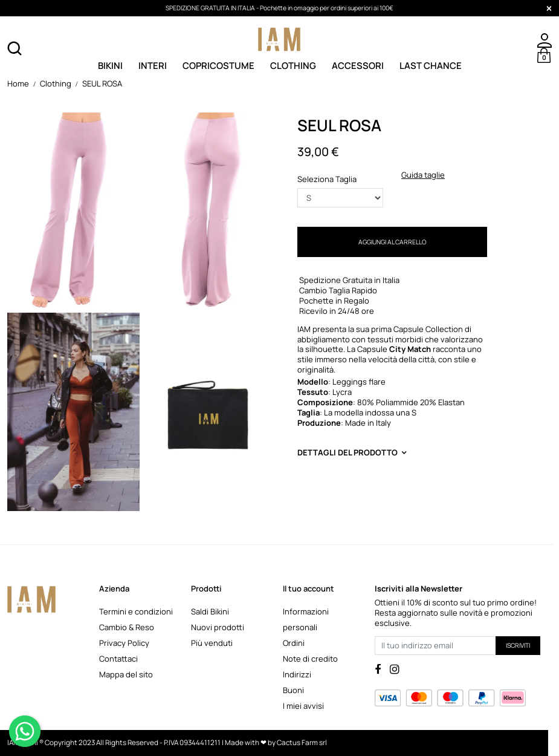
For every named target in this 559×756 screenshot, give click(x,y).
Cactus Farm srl (302, 743)
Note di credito (310, 659)
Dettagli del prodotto (347, 452)
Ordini (294, 643)
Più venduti (212, 643)
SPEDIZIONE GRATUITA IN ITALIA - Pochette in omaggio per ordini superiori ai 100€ (279, 8)
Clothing (293, 65)
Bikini (110, 65)
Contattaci (118, 659)
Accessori (358, 65)
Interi (153, 65)
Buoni (293, 690)
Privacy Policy (124, 643)
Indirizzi (297, 674)
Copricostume (218, 65)
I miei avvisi (303, 706)
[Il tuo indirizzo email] (435, 646)
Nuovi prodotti (218, 627)
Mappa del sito (126, 674)
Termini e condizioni (136, 611)
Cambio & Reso (127, 627)
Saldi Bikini (210, 611)
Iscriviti (518, 645)
